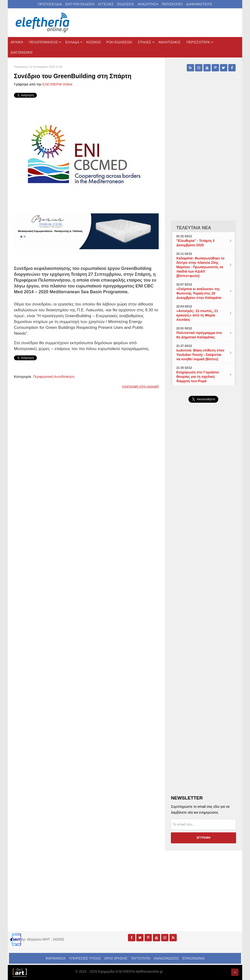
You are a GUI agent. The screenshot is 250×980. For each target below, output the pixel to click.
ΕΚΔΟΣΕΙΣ (126, 4)
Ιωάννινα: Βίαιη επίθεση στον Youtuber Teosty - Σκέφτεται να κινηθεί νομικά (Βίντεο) (200, 355)
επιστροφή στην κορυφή (141, 386)
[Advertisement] (203, 519)
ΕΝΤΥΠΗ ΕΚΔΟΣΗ (80, 4)
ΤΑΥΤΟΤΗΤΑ (141, 958)
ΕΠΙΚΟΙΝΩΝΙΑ (193, 958)
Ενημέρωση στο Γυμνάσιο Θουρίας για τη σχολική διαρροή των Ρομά (198, 377)
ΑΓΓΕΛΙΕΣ (106, 4)
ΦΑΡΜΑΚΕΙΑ (55, 958)
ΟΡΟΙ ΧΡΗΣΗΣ (116, 958)
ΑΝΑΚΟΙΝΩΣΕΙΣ (167, 958)
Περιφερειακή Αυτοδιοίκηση (54, 377)
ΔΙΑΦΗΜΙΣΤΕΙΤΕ (199, 4)
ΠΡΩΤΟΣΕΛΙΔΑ (50, 4)
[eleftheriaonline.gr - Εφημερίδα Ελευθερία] (43, 23)
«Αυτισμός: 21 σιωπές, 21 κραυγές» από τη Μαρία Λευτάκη (197, 315)
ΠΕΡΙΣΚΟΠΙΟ (172, 4)
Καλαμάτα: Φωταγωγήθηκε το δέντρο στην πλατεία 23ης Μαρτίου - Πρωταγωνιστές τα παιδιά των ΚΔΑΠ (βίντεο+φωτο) (200, 267)
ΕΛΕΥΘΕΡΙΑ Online (57, 84)
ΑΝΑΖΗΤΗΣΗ (148, 4)
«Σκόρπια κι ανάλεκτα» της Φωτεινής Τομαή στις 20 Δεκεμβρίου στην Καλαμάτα (199, 293)
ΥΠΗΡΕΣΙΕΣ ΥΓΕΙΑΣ (85, 958)
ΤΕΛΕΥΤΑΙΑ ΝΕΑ (194, 228)
